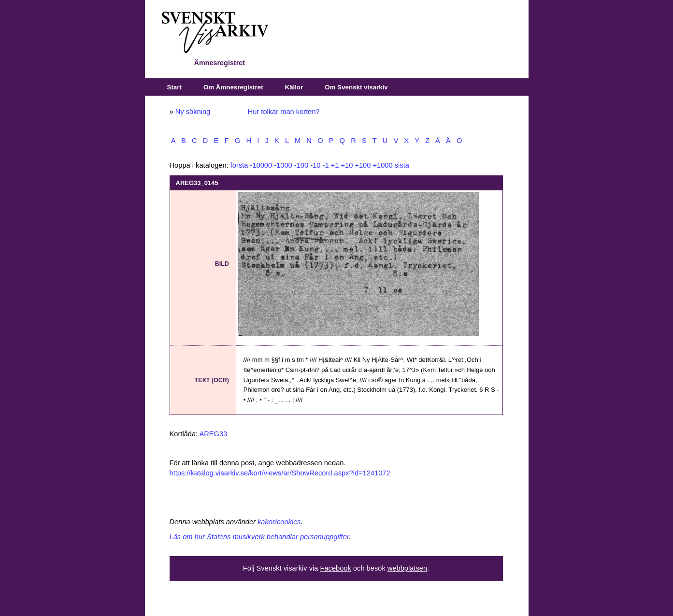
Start (174, 87)
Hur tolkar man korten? (284, 112)
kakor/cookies (279, 522)
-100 (301, 165)
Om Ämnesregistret (233, 87)
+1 (335, 165)
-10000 (261, 165)
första (239, 165)
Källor (294, 87)
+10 (347, 165)
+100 (363, 165)
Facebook (335, 568)
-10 (315, 165)
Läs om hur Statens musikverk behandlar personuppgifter (259, 537)
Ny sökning (193, 112)
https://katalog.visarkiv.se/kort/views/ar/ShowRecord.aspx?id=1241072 (280, 473)
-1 (326, 165)
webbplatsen (407, 568)
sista (402, 165)
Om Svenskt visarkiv (356, 87)
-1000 (283, 165)
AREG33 (213, 434)
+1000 (382, 165)
